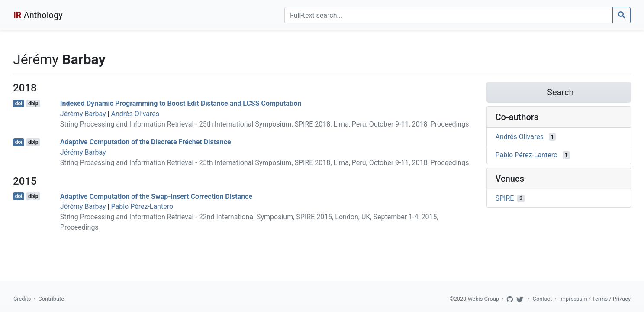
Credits (22, 299)
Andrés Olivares (135, 114)
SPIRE (505, 198)
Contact (543, 299)
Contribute (51, 299)
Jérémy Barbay (83, 114)
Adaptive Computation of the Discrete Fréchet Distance (146, 142)
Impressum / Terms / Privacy (595, 299)
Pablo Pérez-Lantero (142, 206)
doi (19, 104)
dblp (33, 104)
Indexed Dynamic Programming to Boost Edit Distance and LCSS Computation (181, 103)
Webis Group (483, 299)
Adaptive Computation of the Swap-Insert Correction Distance (156, 196)
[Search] (449, 15)
